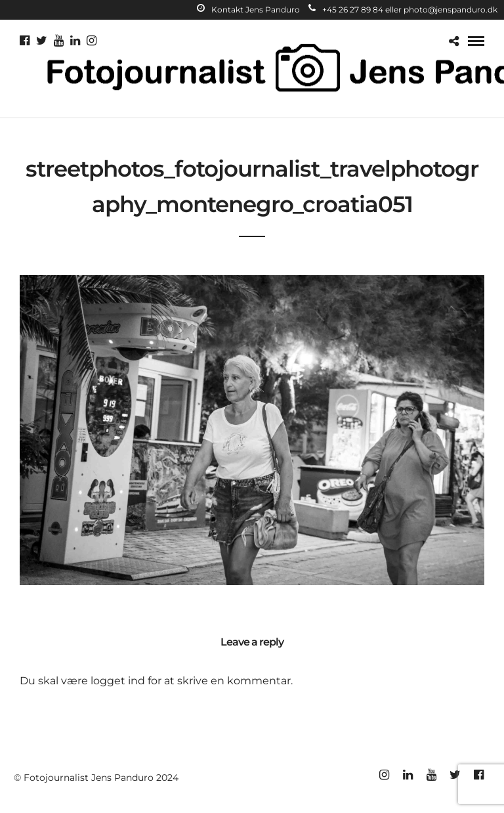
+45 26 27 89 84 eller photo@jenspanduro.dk (403, 10)
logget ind (118, 681)
